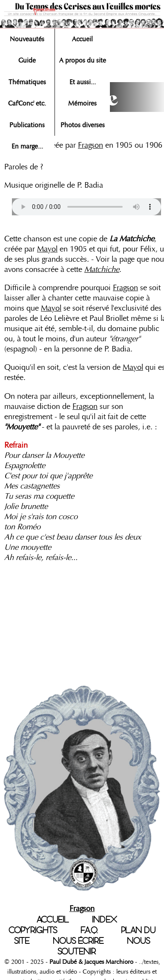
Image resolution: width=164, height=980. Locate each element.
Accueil (82, 39)
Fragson (91, 145)
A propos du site (83, 60)
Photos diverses (83, 125)
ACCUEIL (53, 920)
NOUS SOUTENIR (104, 946)
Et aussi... (83, 82)
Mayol (47, 249)
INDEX (105, 920)
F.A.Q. (89, 930)
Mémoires (82, 103)
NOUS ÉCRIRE (78, 941)
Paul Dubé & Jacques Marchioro (91, 962)
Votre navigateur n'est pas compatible (86, 207)
